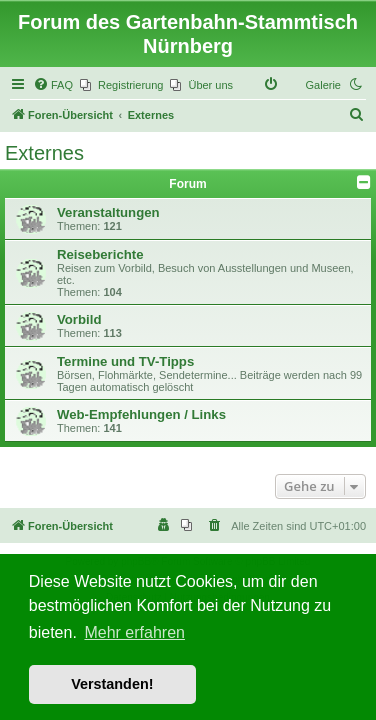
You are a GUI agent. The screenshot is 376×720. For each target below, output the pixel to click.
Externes (44, 153)
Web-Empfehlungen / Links (141, 414)
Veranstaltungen (108, 212)
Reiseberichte (100, 254)
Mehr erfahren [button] (134, 632)
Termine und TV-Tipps (125, 361)
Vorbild (79, 319)
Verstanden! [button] (112, 684)
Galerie (323, 85)
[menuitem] (53, 85)
